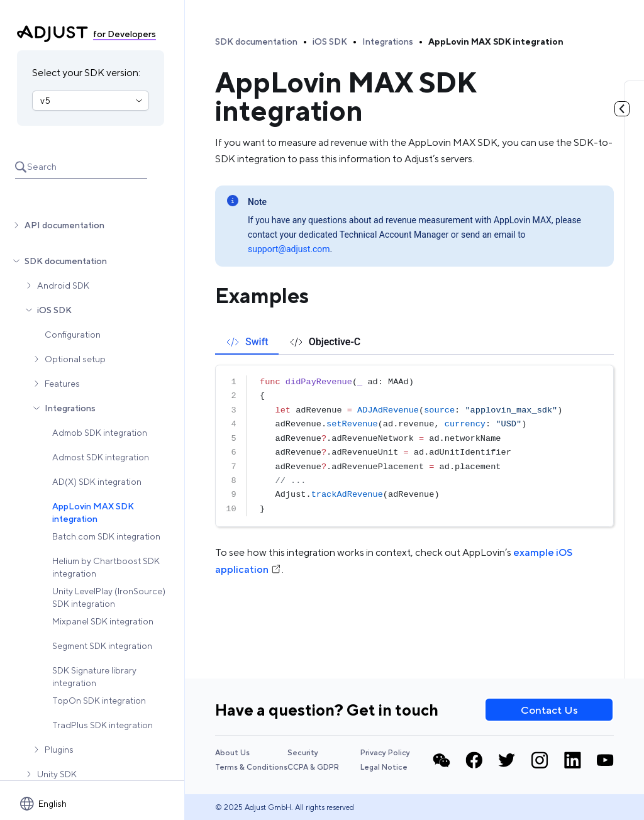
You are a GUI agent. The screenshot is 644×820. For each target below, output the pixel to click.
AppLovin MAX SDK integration (93, 512)
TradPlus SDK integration (103, 725)
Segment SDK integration (102, 646)
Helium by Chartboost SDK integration (106, 567)
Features (62, 384)
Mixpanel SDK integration (103, 621)
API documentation (64, 225)
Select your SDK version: (86, 73)
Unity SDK (57, 774)
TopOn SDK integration (99, 701)
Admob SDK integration (100, 433)
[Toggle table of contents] (622, 109)
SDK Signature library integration (94, 677)
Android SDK (63, 285)
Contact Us (549, 710)
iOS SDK (54, 310)
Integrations (70, 408)
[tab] (247, 342)
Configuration (73, 335)
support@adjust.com (289, 249)
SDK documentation (66, 261)
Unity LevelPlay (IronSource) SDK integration (109, 597)
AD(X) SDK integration (97, 482)
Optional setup (75, 359)
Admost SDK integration (101, 457)
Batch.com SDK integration (106, 536)
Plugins (59, 750)
